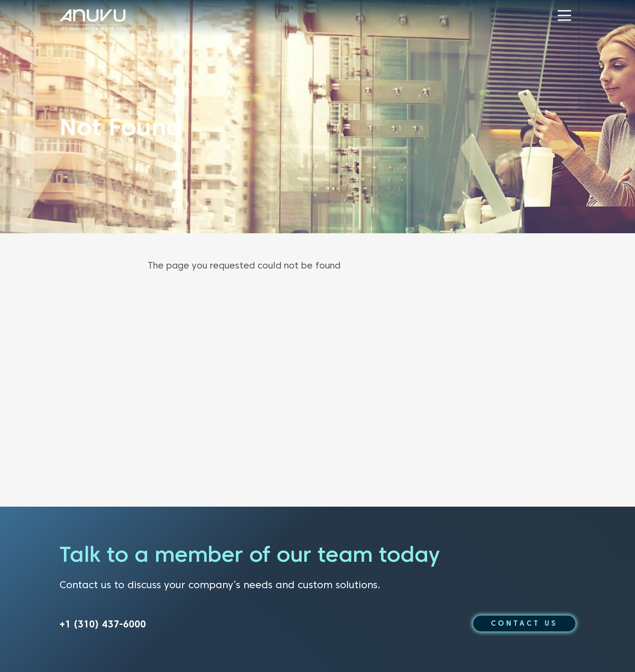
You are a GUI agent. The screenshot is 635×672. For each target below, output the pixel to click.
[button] (564, 15)
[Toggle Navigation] (564, 15)
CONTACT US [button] (524, 623)
